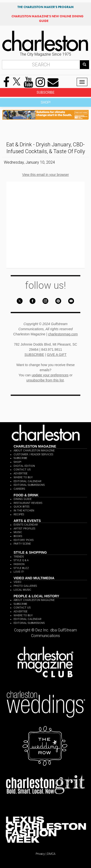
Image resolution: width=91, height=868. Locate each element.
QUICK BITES (21, 507)
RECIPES (19, 514)
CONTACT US (22, 470)
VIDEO (17, 582)
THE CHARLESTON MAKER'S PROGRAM (46, 7)
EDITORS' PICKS (24, 540)
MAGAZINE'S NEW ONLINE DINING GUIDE (47, 18)
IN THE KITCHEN (24, 511)
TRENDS (19, 557)
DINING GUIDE (23, 499)
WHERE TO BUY (23, 477)
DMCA (51, 854)
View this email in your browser (45, 175)
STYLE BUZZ (21, 568)
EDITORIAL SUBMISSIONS (29, 485)
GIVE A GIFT (57, 355)
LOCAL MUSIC (22, 590)
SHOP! (46, 102)
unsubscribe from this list (45, 380)
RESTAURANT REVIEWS (28, 503)
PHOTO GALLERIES (25, 586)
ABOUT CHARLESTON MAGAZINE (34, 451)
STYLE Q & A (21, 560)
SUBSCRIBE (46, 92)
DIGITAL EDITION (24, 466)
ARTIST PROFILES (24, 529)
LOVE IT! (19, 572)
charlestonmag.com (63, 334)
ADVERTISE (21, 474)
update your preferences (50, 375)
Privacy (40, 854)
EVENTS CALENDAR (26, 525)
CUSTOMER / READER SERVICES (33, 454)
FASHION (19, 564)
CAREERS (19, 489)
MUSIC (18, 532)
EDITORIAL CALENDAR (28, 481)
